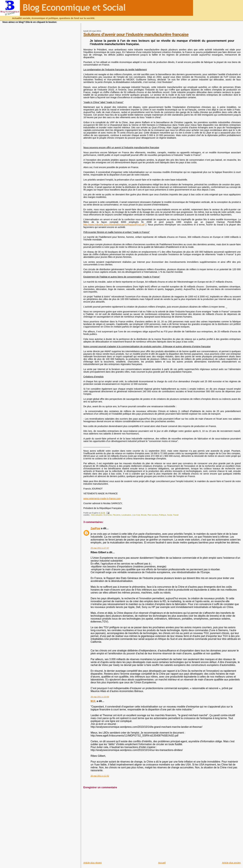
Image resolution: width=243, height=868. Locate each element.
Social (169, 515)
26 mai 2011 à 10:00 (100, 697)
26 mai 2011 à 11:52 (100, 776)
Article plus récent (93, 863)
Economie (108, 515)
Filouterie (117, 515)
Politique (162, 515)
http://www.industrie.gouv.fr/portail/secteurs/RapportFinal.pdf (114, 225)
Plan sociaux (153, 515)
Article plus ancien (231, 863)
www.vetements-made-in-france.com (102, 498)
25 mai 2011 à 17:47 (100, 548)
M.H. (93, 701)
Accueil (162, 863)
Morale (144, 515)
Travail (176, 515)
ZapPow (95, 528)
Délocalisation (97, 515)
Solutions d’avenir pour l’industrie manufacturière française (136, 34)
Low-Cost (136, 515)
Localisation (126, 515)
